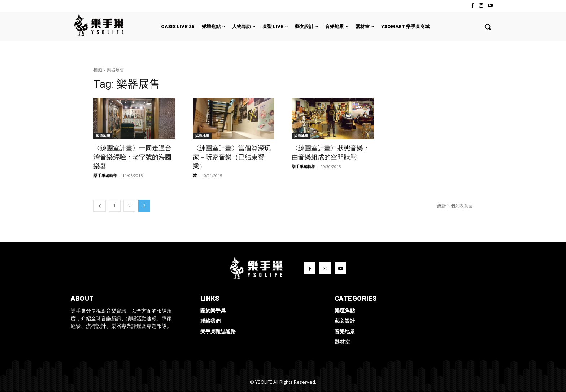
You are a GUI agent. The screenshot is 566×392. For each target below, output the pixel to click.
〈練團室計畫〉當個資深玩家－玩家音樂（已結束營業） (232, 157)
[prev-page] (100, 206)
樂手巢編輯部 (105, 175)
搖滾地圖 (103, 136)
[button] (488, 27)
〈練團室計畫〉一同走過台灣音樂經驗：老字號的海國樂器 (132, 157)
